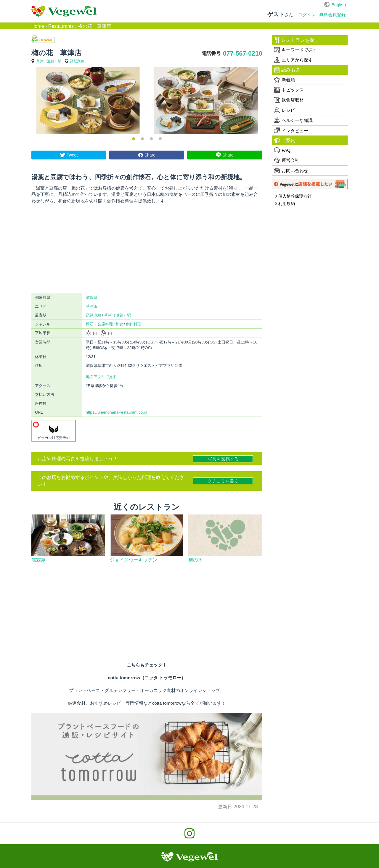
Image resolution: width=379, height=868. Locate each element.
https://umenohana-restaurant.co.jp (117, 412)
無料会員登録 (333, 15)
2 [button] (142, 139)
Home (38, 26)
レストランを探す (297, 40)
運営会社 (287, 160)
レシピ (284, 110)
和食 (119, 324)
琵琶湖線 (77, 61)
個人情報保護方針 (293, 196)
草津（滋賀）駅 (49, 61)
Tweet (72, 155)
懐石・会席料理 (99, 324)
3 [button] (151, 139)
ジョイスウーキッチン (134, 560)
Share (150, 155)
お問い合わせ (291, 170)
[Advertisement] (147, 249)
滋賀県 (92, 297)
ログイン (307, 15)
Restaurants (61, 26)
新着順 (284, 80)
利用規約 (285, 204)
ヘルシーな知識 (293, 120)
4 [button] (160, 139)
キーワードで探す (296, 50)
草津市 (92, 306)
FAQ (282, 150)
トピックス (289, 90)
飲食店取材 (289, 100)
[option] (88, 101)
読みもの (287, 70)
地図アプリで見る (101, 377)
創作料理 (134, 324)
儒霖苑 (38, 560)
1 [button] (134, 139)
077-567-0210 (243, 54)
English (339, 5)
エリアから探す (293, 60)
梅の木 (195, 560)
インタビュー (291, 130)
